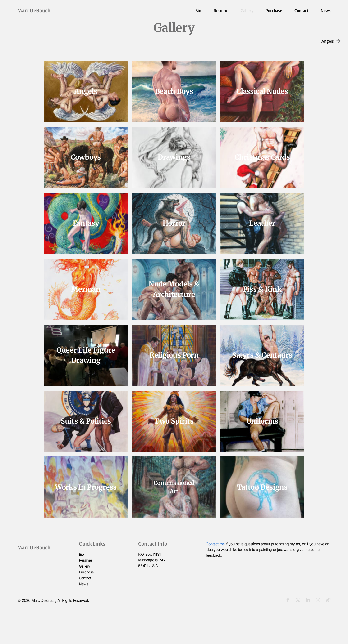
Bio (198, 11)
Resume (221, 11)
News (326, 11)
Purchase (274, 11)
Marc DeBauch (34, 11)
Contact (302, 11)
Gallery (247, 11)
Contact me (215, 579)
